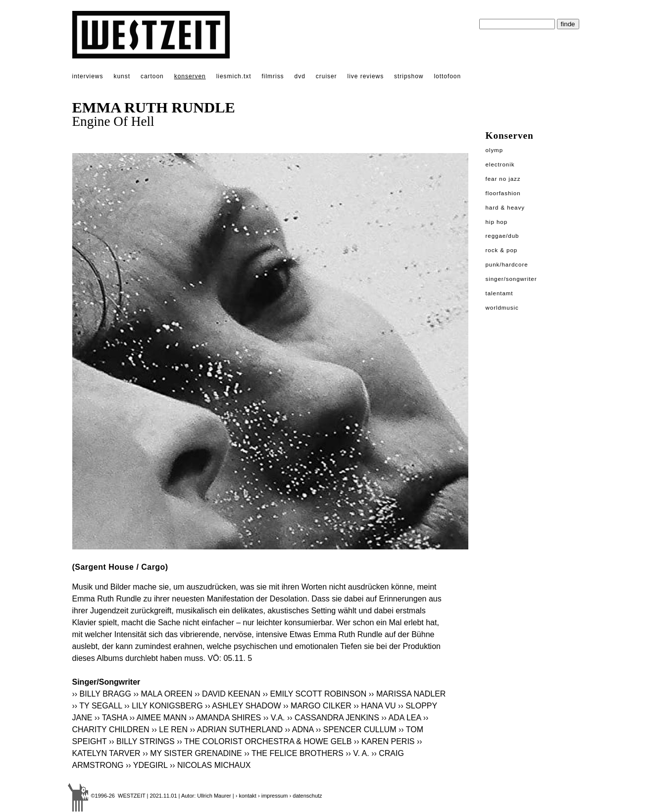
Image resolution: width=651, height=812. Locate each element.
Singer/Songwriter (511, 279)
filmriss (273, 76)
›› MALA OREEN (163, 694)
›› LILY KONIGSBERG (164, 706)
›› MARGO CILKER (317, 706)
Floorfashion (503, 193)
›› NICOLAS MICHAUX (210, 765)
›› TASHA (111, 718)
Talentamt (500, 293)
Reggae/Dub (502, 236)
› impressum (273, 796)
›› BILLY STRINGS (142, 741)
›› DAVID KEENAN (227, 694)
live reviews (366, 76)
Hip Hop (497, 222)
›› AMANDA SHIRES (225, 718)
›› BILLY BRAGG (102, 694)
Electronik (500, 164)
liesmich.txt (234, 76)
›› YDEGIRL (147, 765)
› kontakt (246, 796)
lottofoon (447, 76)
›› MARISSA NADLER (407, 694)
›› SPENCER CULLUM (356, 730)
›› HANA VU (375, 706)
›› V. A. (357, 753)
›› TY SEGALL (97, 706)
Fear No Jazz (503, 179)
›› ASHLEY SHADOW (243, 706)
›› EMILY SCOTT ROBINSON (315, 694)
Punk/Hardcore (507, 265)
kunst (122, 76)
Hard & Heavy (505, 208)
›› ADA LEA (401, 718)
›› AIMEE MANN (158, 718)
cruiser (326, 76)
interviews (88, 76)
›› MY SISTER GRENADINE (192, 753)
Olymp (495, 150)
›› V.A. (274, 718)
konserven (190, 76)
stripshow (409, 76)
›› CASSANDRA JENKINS (333, 718)
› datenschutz (306, 796)
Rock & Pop (502, 250)
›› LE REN (170, 730)
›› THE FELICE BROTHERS (294, 753)
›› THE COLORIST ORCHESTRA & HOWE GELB (264, 741)
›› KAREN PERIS (384, 741)
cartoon (152, 76)
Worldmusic (502, 308)
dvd (300, 76)
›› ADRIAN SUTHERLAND (236, 730)
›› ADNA (300, 730)
